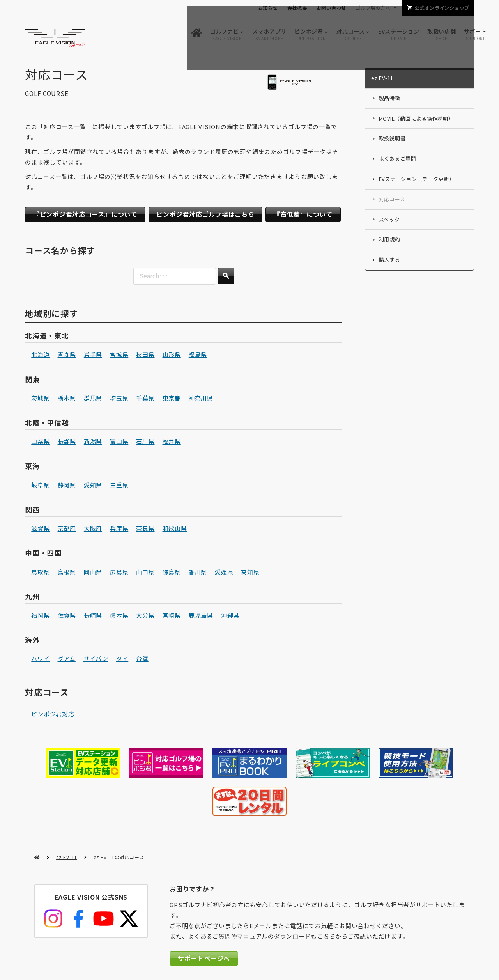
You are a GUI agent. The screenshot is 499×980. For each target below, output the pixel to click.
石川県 (145, 443)
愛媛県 (224, 573)
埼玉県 (119, 399)
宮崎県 (172, 616)
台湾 (142, 660)
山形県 (172, 356)
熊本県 (119, 616)
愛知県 (93, 486)
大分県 (145, 616)
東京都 (172, 399)
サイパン (96, 660)
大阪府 (93, 529)
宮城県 (119, 356)
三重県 (119, 486)
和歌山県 (175, 529)
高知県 (250, 573)
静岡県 (67, 486)
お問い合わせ (332, 8)
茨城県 (40, 399)
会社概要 (297, 8)
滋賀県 (40, 529)
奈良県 (145, 529)
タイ (122, 660)
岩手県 (93, 356)
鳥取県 (40, 573)
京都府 (67, 529)
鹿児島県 (201, 616)
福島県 (198, 356)
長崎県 (93, 616)
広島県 (119, 573)
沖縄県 (230, 616)
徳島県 (172, 573)
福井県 (172, 443)
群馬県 (93, 399)
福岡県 (40, 616)
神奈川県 (201, 399)
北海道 (40, 356)
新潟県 (93, 443)
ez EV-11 (67, 817)
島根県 (67, 573)
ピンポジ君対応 (53, 715)
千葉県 (145, 399)
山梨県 (40, 443)
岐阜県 (40, 486)
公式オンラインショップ (442, 8)
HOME (37, 818)
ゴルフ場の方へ (373, 8)
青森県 (67, 356)
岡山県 (93, 573)
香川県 (198, 573)
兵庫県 (119, 529)
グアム (67, 660)
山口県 (145, 573)
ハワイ (40, 660)
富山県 (119, 443)
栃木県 (67, 399)
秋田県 (145, 356)
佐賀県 (67, 616)
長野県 (67, 443)
